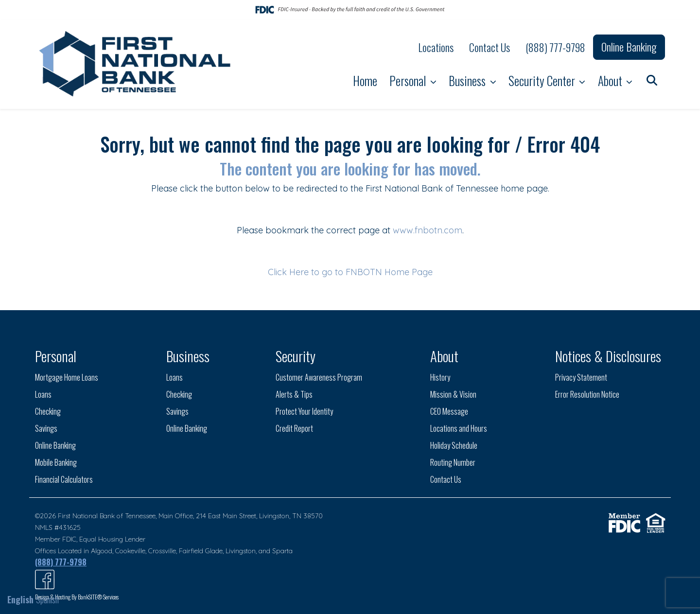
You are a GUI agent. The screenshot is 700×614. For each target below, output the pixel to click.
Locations (436, 47)
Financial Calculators (64, 479)
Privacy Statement (581, 377)
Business (468, 80)
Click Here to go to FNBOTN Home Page (350, 272)
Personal (409, 80)
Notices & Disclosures (608, 356)
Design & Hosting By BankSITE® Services (77, 597)
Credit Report (294, 428)
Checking (48, 411)
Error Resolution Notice (587, 394)
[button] (652, 79)
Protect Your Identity (304, 411)
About (611, 80)
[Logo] (136, 64)
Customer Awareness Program (319, 377)
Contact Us (490, 47)
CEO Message (449, 411)
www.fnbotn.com (428, 230)
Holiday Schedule (454, 445)
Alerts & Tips (294, 394)
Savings (46, 428)
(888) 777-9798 (555, 47)
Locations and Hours (459, 428)
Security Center (543, 80)
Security (296, 356)
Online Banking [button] (629, 47)
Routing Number (453, 462)
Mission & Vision (453, 394)
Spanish (47, 599)
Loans (43, 394)
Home (365, 80)
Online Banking (55, 445)
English (20, 599)
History (440, 377)
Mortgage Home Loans (67, 377)
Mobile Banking (56, 462)
